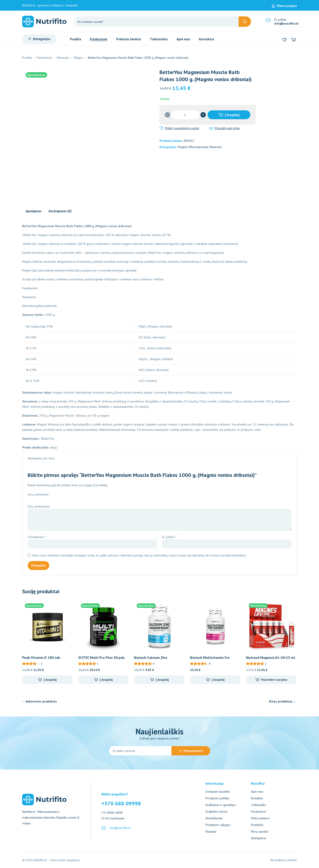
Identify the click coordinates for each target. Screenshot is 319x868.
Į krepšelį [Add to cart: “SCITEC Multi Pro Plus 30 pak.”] (106, 680)
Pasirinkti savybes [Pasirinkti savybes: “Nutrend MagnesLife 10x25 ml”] (274, 680)
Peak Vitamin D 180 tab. (42, 657)
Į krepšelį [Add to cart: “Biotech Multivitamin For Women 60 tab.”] (218, 680)
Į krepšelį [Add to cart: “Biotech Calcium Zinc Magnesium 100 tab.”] (162, 680)
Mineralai (63, 58)
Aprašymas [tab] (34, 211)
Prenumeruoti (193, 751)
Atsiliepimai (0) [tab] (60, 211)
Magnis (78, 58)
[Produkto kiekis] (185, 115)
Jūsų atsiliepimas (39, 506)
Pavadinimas (37, 537)
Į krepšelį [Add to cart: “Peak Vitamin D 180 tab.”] (50, 680)
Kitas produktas (281, 701)
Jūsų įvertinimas (39, 494)
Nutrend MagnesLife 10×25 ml (271, 657)
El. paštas (169, 537)
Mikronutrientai (198, 147)
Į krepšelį (232, 115)
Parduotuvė (44, 58)
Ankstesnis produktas (41, 701)
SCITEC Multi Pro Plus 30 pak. (102, 657)
